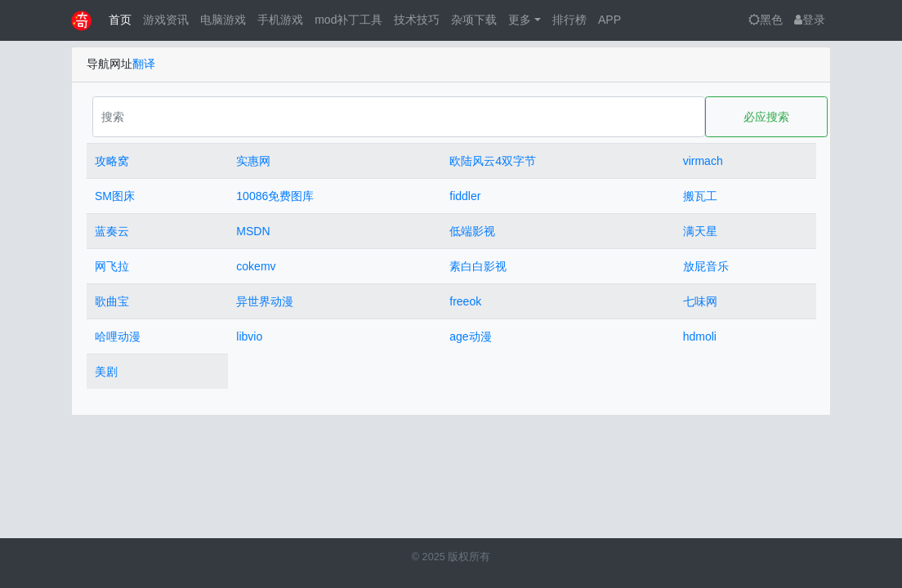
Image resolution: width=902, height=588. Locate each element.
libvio (249, 336)
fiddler (465, 196)
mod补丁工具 (348, 20)
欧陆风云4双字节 (493, 161)
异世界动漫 (265, 301)
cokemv (256, 266)
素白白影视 (478, 266)
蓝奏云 (112, 231)
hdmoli (700, 336)
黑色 (766, 20)
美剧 (106, 372)
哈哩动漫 (118, 336)
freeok (465, 301)
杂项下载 (474, 20)
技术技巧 (417, 20)
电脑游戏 (223, 20)
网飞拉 (112, 266)
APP (610, 20)
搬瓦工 (700, 196)
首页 (120, 20)
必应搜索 (766, 117)
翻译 (144, 64)
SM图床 (115, 196)
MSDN (253, 231)
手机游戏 (280, 20)
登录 (810, 20)
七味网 (700, 301)
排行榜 (569, 20)
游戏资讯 (166, 20)
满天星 (700, 231)
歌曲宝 (112, 301)
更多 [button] (520, 20)
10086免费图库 (275, 196)
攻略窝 (112, 161)
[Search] (399, 117)
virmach (703, 161)
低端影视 (472, 231)
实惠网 (253, 161)
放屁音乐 (706, 266)
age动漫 (470, 336)
